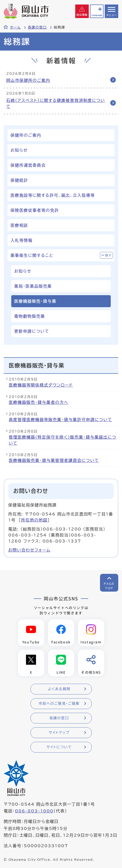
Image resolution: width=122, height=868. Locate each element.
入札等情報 (21, 240)
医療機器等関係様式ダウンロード (41, 385)
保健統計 (19, 180)
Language (97, 15)
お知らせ (19, 150)
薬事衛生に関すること (32, 255)
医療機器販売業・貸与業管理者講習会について (54, 460)
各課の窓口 (37, 27)
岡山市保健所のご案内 (28, 80)
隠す (108, 255)
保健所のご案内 (26, 135)
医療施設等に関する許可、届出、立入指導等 (53, 195)
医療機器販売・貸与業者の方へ (38, 402)
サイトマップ (59, 733)
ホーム (15, 27)
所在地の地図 (34, 520)
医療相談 (19, 225)
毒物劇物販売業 (30, 316)
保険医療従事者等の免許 (35, 210)
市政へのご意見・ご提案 (59, 704)
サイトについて (59, 747)
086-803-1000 (34, 811)
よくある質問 (59, 689)
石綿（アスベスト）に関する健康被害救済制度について (56, 103)
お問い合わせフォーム (29, 550)
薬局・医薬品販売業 (33, 286)
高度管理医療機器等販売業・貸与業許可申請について (60, 420)
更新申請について (32, 331)
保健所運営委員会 (28, 165)
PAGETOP (109, 586)
